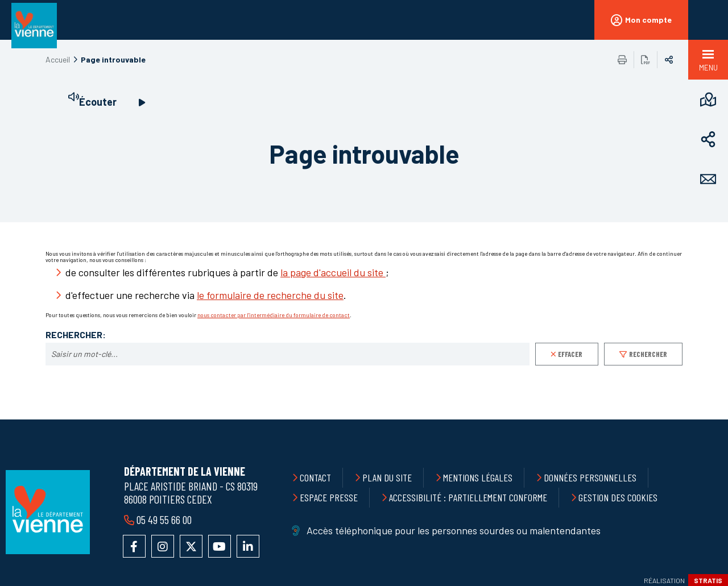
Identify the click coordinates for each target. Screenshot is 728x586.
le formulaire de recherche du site (270, 295)
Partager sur (669, 60)
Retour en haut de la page (694, 419)
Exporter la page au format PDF (646, 60)
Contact (315, 477)
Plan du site (387, 477)
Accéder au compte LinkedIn (248, 546)
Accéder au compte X (191, 546)
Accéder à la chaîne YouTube (220, 546)
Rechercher (648, 354)
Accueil (58, 59)
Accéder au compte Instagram (163, 546)
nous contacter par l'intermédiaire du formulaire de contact (274, 315)
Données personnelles (590, 477)
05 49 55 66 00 (164, 519)
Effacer (570, 354)
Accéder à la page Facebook (134, 546)
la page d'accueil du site (333, 272)
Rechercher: (76, 335)
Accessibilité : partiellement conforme (468, 497)
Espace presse (329, 497)
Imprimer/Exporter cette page (622, 60)
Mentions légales (478, 477)
